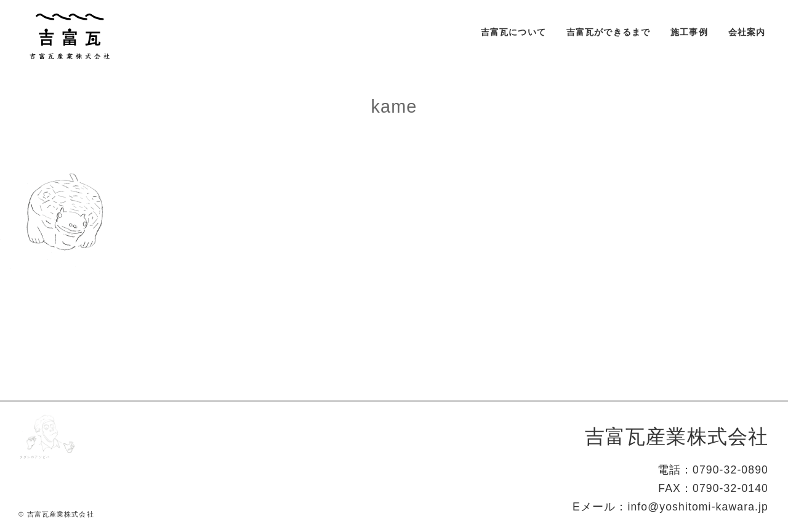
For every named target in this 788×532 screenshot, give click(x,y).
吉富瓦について (513, 32)
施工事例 (689, 32)
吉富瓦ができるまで (608, 32)
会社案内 (747, 32)
